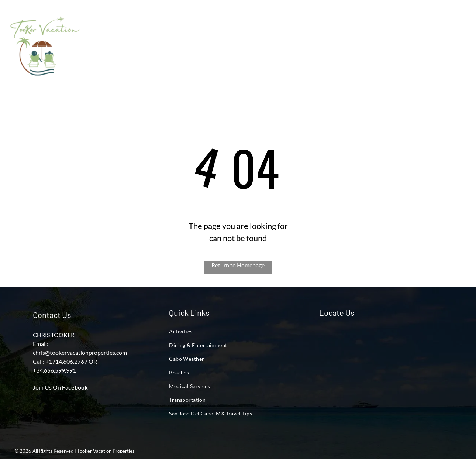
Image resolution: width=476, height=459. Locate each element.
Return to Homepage (238, 265)
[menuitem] (119, 32)
